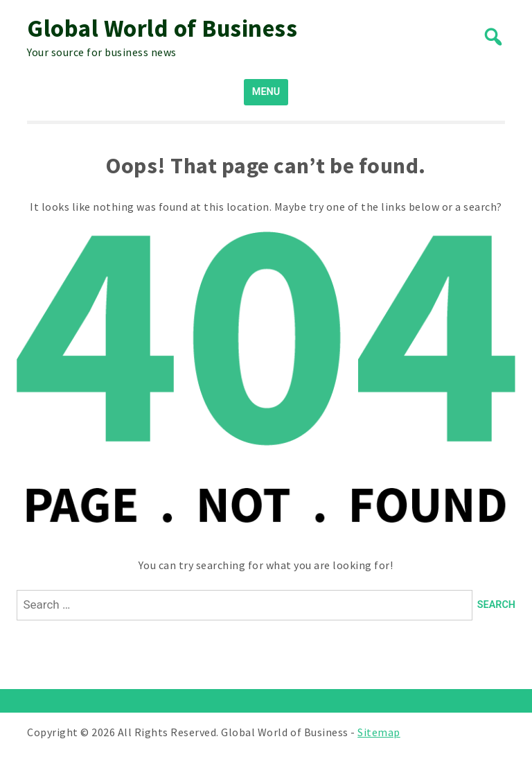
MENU (266, 92)
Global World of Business (162, 28)
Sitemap (379, 732)
